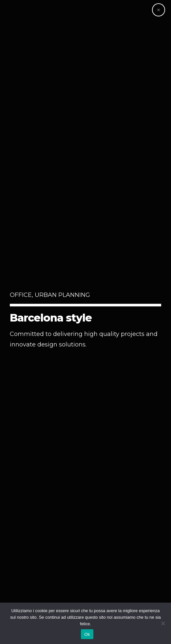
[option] (85, 322)
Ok (87, 634)
